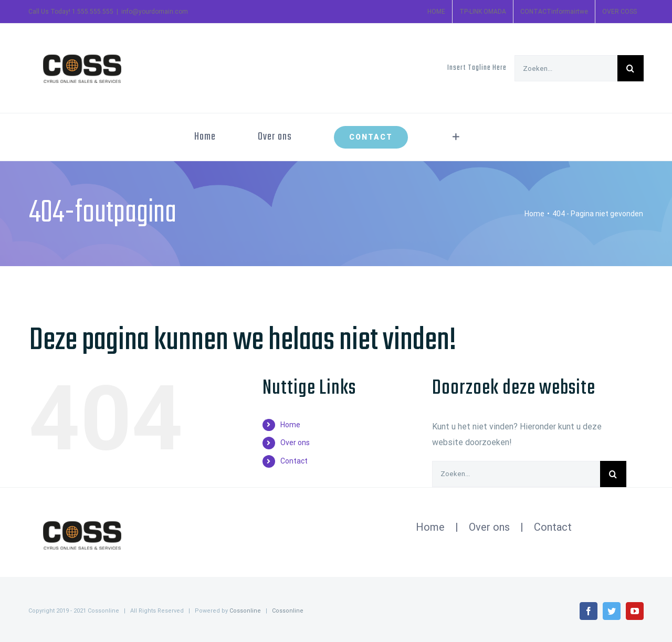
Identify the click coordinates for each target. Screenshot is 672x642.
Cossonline (245, 611)
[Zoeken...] (566, 68)
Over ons (295, 443)
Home (290, 425)
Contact (294, 461)
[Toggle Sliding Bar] (456, 137)
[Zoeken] (631, 68)
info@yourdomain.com (155, 12)
